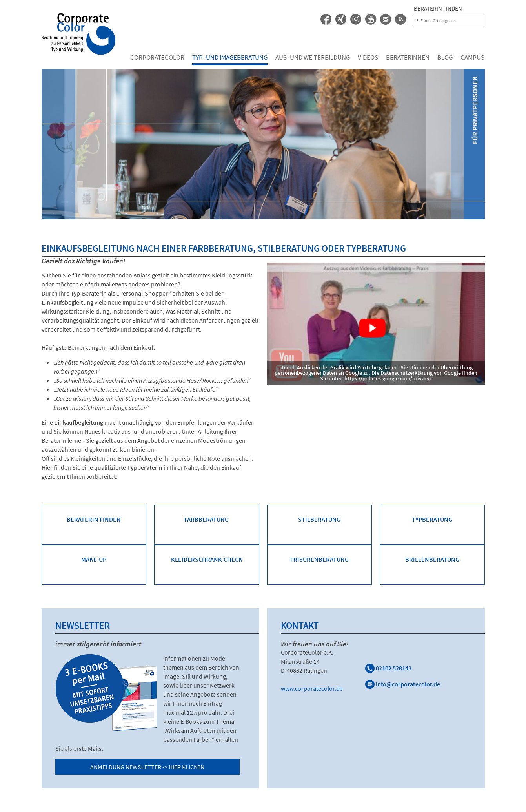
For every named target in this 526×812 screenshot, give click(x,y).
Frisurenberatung (319, 559)
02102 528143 (388, 668)
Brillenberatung (432, 559)
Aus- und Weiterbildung (313, 57)
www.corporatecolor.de (312, 688)
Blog (445, 57)
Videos (368, 57)
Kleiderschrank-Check (207, 559)
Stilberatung (319, 519)
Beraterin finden (94, 519)
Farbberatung (207, 519)
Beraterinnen (408, 57)
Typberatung (432, 519)
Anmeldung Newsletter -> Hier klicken (147, 767)
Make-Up (94, 559)
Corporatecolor (157, 57)
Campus (472, 57)
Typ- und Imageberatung (230, 57)
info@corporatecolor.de (403, 684)
